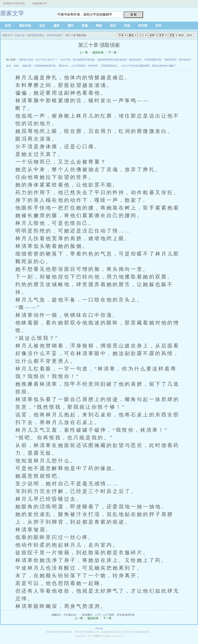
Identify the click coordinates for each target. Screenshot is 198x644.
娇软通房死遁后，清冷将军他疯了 (45, 35)
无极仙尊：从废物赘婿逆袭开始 (39, 66)
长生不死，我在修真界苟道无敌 (78, 60)
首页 (8, 26)
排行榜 (143, 26)
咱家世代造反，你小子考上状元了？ (38, 60)
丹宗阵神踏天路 (153, 60)
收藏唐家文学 (40, 3)
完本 (158, 26)
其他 (127, 26)
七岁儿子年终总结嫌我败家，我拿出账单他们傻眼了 (148, 66)
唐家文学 (12, 13)
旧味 (16, 66)
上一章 (84, 53)
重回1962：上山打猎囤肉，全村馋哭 (78, 66)
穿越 (85, 26)
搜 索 (134, 15)
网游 (99, 26)
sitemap (99, 628)
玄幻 (42, 26)
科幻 (113, 26)
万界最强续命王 (109, 66)
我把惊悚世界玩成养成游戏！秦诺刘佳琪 (119, 60)
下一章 (112, 53)
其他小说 (20, 35)
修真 (56, 26)
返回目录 (98, 53)
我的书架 (25, 26)
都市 (71, 26)
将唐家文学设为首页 (14, 3)
